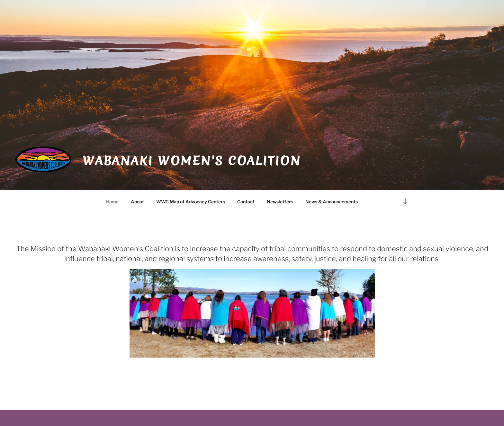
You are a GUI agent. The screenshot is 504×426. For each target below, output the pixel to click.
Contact (246, 202)
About (137, 202)
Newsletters (280, 202)
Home (112, 202)
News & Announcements (332, 202)
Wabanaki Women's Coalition (192, 161)
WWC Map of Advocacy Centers (191, 202)
